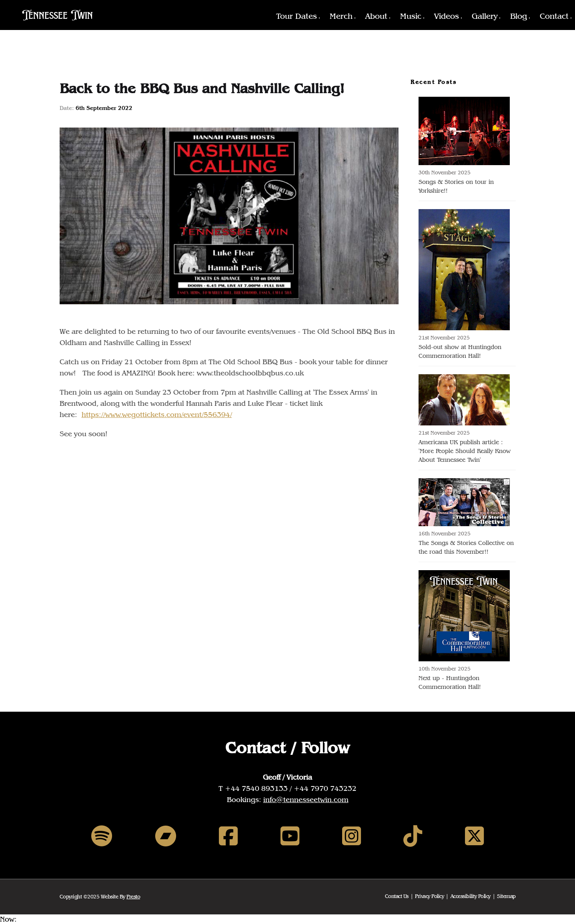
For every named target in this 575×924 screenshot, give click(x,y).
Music (411, 16)
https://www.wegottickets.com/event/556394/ (157, 414)
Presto (133, 897)
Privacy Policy (429, 896)
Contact (554, 16)
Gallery (485, 16)
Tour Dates (297, 16)
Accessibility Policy (471, 896)
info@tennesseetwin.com (306, 799)
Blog (519, 16)
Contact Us (397, 896)
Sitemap (506, 896)
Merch (341, 16)
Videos (447, 16)
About (376, 16)
